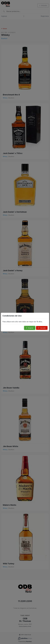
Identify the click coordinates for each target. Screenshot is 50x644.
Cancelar (42, 328)
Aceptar (30, 328)
